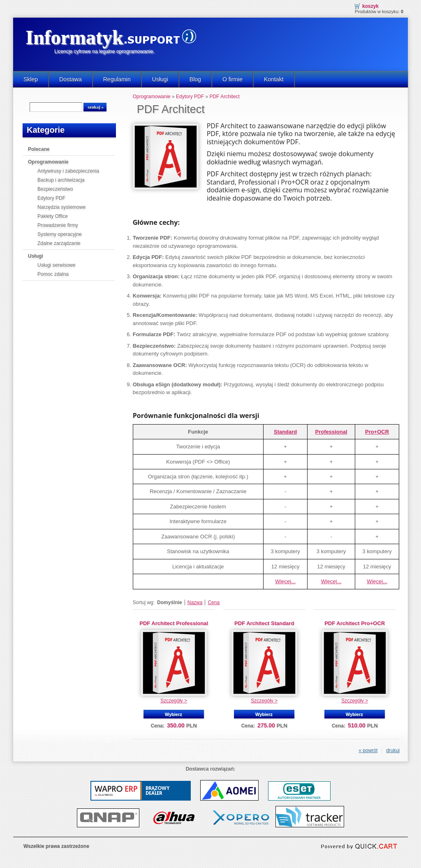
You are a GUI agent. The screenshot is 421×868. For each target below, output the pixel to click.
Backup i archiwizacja (61, 180)
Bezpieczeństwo (55, 189)
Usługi (160, 79)
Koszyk (370, 6)
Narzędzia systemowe (61, 207)
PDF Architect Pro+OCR (355, 623)
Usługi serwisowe (57, 265)
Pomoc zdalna (53, 274)
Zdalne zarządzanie (59, 243)
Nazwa (195, 603)
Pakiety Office (53, 216)
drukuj (393, 750)
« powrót (368, 750)
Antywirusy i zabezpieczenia (68, 171)
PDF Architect (224, 97)
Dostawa (71, 79)
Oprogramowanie (48, 162)
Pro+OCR (377, 432)
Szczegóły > (174, 701)
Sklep (31, 79)
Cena (214, 603)
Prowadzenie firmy (58, 225)
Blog (195, 79)
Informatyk (74, 37)
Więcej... (285, 581)
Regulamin (117, 79)
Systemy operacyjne (60, 234)
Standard (285, 432)
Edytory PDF (51, 198)
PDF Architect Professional (174, 623)
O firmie (232, 79)
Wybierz (173, 714)
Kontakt (274, 79)
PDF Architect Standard (264, 623)
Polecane (39, 149)
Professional (331, 432)
